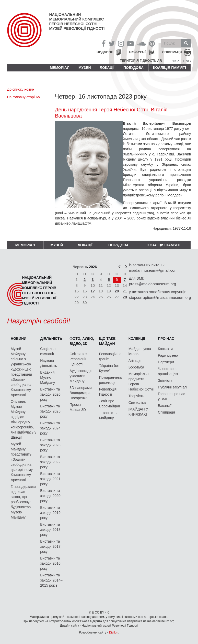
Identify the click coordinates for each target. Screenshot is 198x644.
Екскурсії (138, 52)
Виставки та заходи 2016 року (50, 563)
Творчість (136, 396)
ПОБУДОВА (133, 68)
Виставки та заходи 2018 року (50, 530)
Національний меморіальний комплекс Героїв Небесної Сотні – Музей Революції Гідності (77, 21)
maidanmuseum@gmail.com (153, 270)
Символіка (137, 403)
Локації (107, 68)
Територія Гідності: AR (141, 61)
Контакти (165, 349)
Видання (105, 52)
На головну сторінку (24, 97)
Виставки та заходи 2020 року (50, 496)
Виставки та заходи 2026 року (50, 394)
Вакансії (165, 406)
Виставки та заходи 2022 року (50, 462)
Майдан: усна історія (140, 351)
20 (117, 291)
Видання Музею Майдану (48, 377)
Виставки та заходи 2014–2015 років (51, 580)
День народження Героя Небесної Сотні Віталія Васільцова (111, 113)
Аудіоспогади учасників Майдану (80, 376)
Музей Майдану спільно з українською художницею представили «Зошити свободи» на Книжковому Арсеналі (21, 372)
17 (93, 291)
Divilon (114, 632)
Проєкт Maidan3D (78, 407)
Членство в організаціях (168, 371)
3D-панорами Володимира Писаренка (80, 393)
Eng (187, 61)
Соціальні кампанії (48, 351)
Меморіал (60, 68)
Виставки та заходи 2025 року (50, 411)
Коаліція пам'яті (170, 68)
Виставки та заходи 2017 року (50, 546)
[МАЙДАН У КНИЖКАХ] (138, 412)
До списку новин (21, 89)
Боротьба (136, 367)
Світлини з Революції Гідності (78, 359)
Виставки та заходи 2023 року (50, 445)
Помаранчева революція (110, 380)
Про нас (166, 339)
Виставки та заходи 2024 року (50, 428)
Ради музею (168, 355)
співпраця (172, 52)
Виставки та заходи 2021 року (50, 479)
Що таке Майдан (107, 341)
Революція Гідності (108, 392)
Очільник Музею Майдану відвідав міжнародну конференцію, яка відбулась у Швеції (24, 419)
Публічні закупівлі (173, 387)
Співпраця (166, 412)
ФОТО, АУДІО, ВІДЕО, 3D (82, 341)
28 (125, 297)
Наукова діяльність (49, 363)
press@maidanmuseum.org (153, 284)
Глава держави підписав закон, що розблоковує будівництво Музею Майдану (23, 502)
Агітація (135, 361)
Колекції (137, 339)
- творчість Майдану (108, 415)
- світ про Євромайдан (110, 404)
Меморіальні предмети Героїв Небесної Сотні (141, 382)
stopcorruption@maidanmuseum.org (160, 297)
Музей (85, 68)
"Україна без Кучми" (109, 368)
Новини (19, 339)
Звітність (165, 381)
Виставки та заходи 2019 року (50, 513)
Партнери (166, 362)
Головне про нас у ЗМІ (172, 396)
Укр (176, 61)
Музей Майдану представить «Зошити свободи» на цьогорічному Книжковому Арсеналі (22, 462)
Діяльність (51, 339)
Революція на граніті (110, 356)
